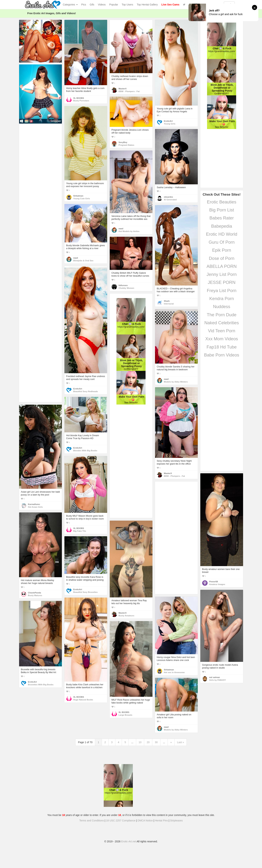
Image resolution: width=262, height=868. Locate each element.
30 (156, 742)
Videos (102, 5)
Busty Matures (35, 595)
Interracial (169, 304)
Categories (70, 5)
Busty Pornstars (81, 101)
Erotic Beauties (222, 202)
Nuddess (222, 307)
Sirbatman (78, 196)
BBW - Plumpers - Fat (129, 91)
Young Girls (170, 124)
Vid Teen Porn (222, 331)
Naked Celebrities (222, 323)
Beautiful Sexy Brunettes (86, 592)
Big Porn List (222, 210)
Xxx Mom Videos (222, 339)
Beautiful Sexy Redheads (86, 391)
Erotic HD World (222, 234)
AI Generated (170, 200)
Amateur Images (217, 584)
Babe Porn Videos (222, 355)
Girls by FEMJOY (218, 680)
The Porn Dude (222, 315)
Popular (114, 5)
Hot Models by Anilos (129, 231)
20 (148, 742)
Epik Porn (222, 250)
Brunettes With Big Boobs (41, 685)
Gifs (92, 5)
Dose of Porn (222, 258)
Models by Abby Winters (176, 382)
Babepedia (222, 226)
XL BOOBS (79, 98)
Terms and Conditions (92, 821)
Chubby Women (126, 288)
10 (140, 742)
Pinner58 (214, 582)
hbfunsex (123, 285)
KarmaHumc (34, 504)
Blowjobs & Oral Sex (83, 261)
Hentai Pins (161, 821)
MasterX (123, 89)
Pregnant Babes (126, 145)
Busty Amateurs (126, 616)
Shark (167, 301)
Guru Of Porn (222, 242)
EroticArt (168, 121)
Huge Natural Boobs (83, 700)
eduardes (168, 197)
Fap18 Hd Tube (222, 347)
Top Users (127, 5)
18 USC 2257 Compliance (121, 821)
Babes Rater (222, 218)
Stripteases (176, 821)
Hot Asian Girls (35, 507)
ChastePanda (35, 593)
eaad (121, 229)
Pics (84, 5)
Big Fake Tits (80, 531)
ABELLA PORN (222, 266)
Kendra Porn (222, 299)
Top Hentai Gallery (147, 5)
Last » (180, 742)
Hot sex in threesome (174, 672)
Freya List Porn (222, 291)
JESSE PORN (222, 282)
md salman (215, 677)
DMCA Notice (145, 821)
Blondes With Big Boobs (85, 451)
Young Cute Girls (82, 199)
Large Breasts (126, 715)
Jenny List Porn (222, 274)
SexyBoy (123, 142)
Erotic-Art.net (129, 841)
